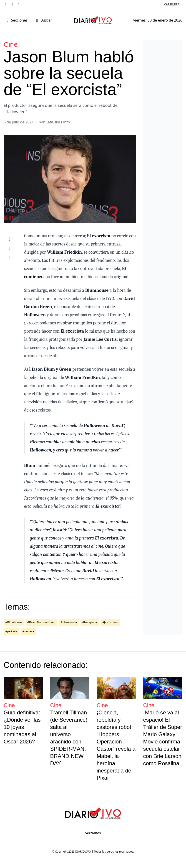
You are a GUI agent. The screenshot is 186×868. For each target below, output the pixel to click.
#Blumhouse (14, 622)
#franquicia (90, 622)
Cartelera (172, 4)
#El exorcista (69, 622)
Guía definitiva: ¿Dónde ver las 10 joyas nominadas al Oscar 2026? (22, 727)
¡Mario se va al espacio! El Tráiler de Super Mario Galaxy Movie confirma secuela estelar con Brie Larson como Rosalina (163, 738)
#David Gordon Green (41, 622)
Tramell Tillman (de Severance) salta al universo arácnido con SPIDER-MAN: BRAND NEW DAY (69, 738)
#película (11, 631)
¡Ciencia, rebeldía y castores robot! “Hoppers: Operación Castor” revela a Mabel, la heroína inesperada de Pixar (116, 745)
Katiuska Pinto (58, 122)
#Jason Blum (110, 622)
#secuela (28, 631)
